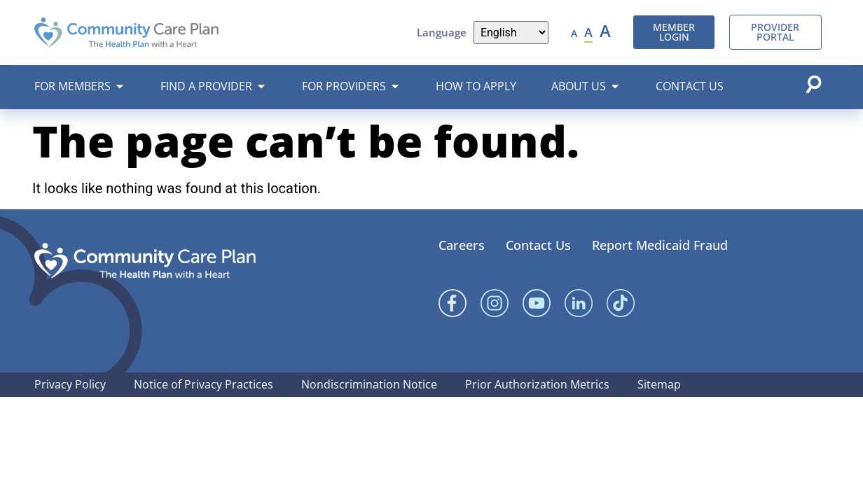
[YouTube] (537, 303)
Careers (462, 245)
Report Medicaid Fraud (660, 245)
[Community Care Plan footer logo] (145, 261)
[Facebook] (453, 303)
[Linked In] (579, 303)
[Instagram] (495, 303)
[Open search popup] (813, 84)
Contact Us (538, 245)
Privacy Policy (70, 384)
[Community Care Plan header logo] (126, 32)
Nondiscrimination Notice (369, 384)
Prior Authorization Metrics (537, 384)
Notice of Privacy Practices (203, 384)
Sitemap (659, 384)
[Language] (511, 33)
